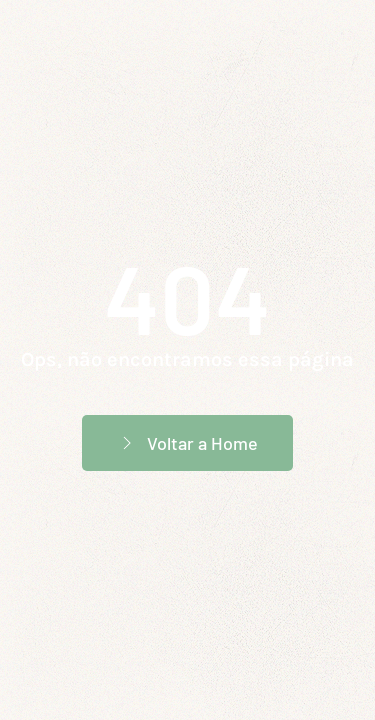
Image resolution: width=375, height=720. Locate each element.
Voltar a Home (187, 443)
